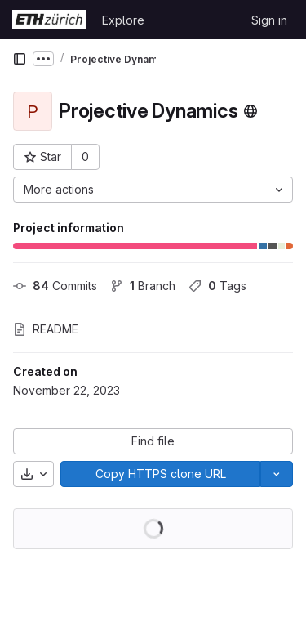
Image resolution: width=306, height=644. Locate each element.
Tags (217, 286)
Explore (123, 20)
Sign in (269, 20)
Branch (143, 286)
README (46, 329)
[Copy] (160, 474)
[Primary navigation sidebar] (20, 59)
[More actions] (153, 190)
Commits (55, 286)
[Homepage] (49, 20)
